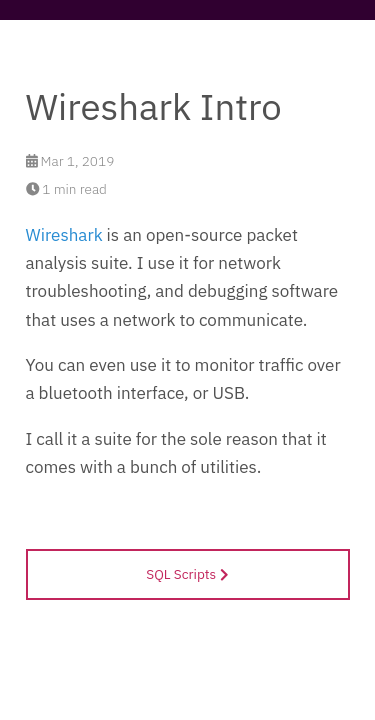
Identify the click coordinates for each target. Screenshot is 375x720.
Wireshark (64, 235)
